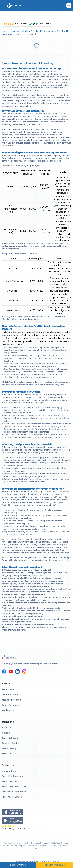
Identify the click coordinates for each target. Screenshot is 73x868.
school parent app (41, 332)
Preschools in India (12, 781)
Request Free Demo (55, 865)
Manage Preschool (12, 700)
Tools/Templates (11, 705)
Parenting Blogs (10, 695)
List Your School (18, 865)
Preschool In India (19, 31)
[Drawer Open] (69, 5)
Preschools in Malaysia (14, 787)
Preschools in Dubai (12, 797)
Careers (6, 733)
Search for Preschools (13, 776)
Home (5, 31)
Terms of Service (11, 743)
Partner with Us (10, 689)
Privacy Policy (9, 748)
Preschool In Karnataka (43, 31)
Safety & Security (11, 738)
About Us (7, 728)
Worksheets (8, 710)
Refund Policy (9, 754)
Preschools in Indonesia (14, 792)
